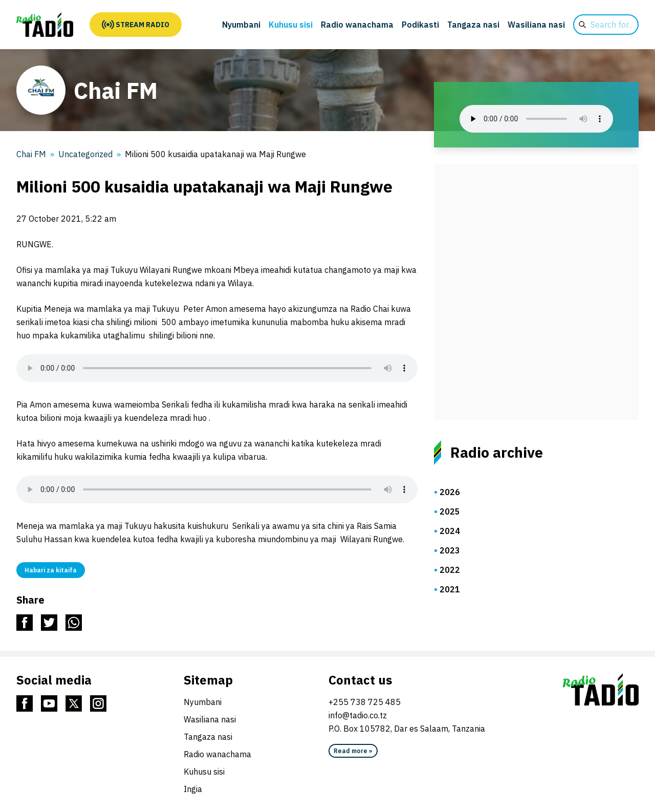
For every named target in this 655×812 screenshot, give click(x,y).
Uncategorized (85, 154)
